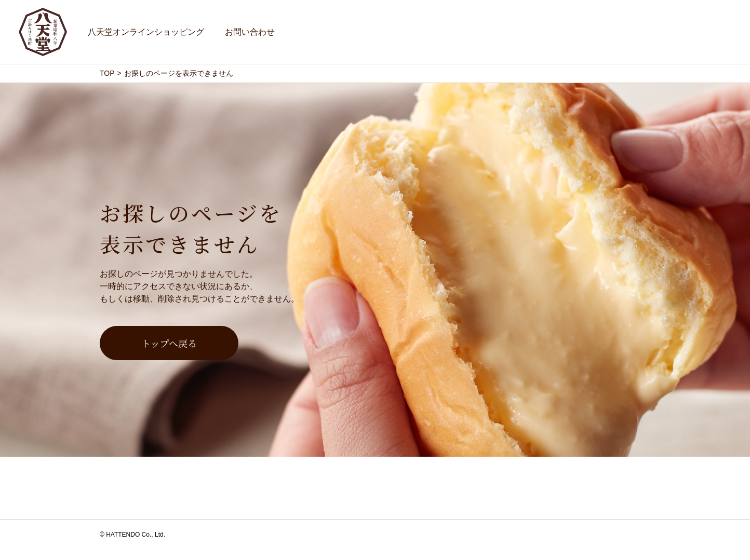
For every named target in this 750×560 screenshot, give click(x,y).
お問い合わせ (250, 32)
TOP (107, 73)
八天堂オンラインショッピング (146, 32)
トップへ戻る (169, 343)
